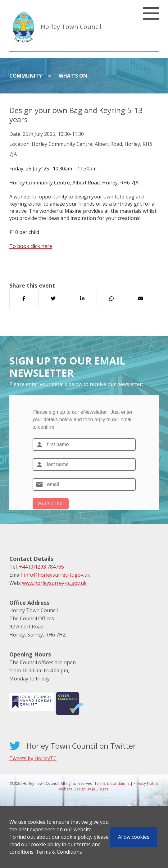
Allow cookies (134, 837)
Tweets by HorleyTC (33, 758)
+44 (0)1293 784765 (41, 567)
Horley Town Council (71, 27)
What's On (73, 76)
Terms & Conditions (59, 852)
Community (26, 76)
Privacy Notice (146, 783)
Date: (15, 134)
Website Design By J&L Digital (84, 789)
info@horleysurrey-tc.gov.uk (57, 575)
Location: (20, 144)
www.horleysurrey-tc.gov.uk (54, 583)
